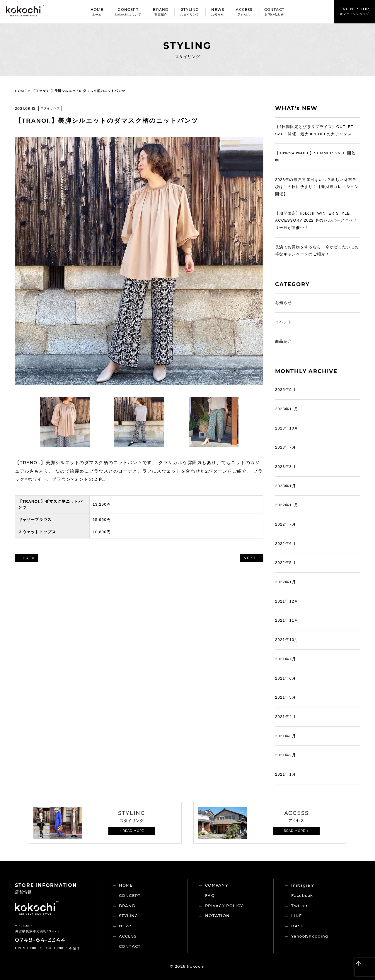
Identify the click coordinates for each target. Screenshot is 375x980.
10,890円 (102, 532)
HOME (21, 91)
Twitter (299, 906)
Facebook (302, 895)
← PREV (26, 558)
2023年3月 (285, 467)
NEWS (126, 926)
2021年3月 (285, 736)
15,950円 (102, 520)
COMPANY (217, 885)
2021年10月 (287, 640)
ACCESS (128, 936)
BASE (297, 926)
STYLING (129, 916)
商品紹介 (283, 341)
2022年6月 (285, 544)
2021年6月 (285, 678)
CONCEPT (130, 895)
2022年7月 (285, 524)
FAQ (210, 895)
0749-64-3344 (40, 940)
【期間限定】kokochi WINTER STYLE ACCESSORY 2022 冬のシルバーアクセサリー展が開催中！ (316, 220)
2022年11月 (287, 505)
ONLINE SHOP (354, 11)
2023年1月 (285, 486)
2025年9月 (285, 390)
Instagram (303, 885)
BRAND (127, 906)
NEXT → (252, 558)
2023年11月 (287, 409)
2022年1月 (285, 582)
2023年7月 (285, 447)
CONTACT (130, 946)
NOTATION (217, 916)
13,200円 (102, 504)
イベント (283, 322)
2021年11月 (287, 620)
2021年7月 (285, 659)
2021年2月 (285, 755)
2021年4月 (285, 717)
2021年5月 (285, 697)
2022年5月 (285, 563)
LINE (297, 916)
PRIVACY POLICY (224, 906)
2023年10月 (287, 428)
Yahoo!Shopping (310, 936)
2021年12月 (287, 601)
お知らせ (283, 303)
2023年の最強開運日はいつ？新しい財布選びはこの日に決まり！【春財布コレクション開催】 (317, 187)
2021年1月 (285, 774)
